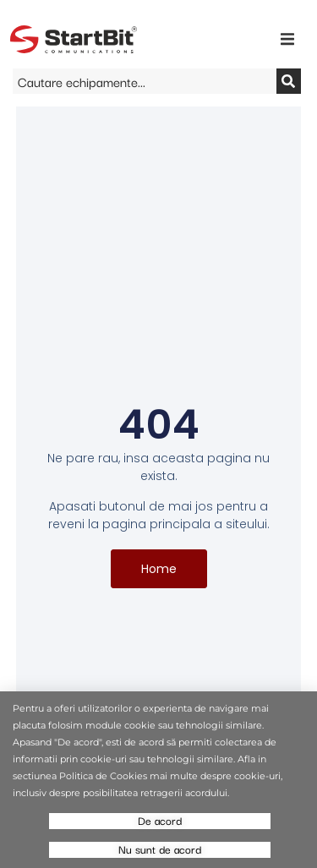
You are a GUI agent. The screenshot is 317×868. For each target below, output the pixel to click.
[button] (287, 39)
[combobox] (145, 81)
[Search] (289, 81)
